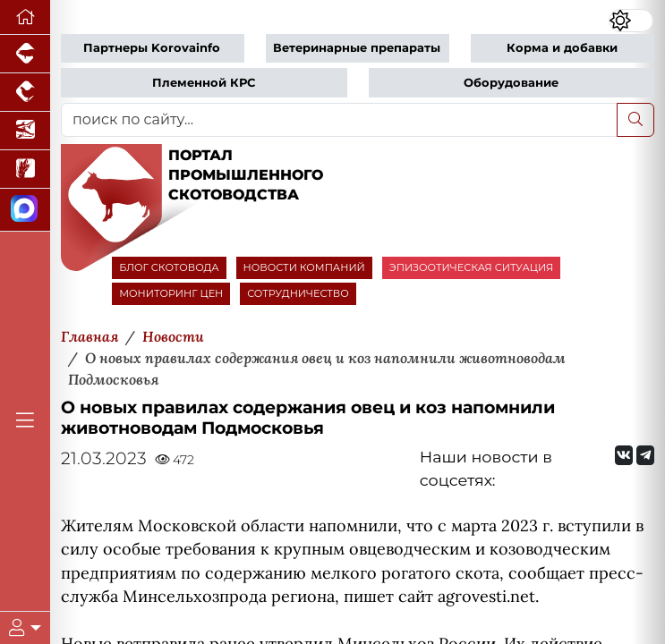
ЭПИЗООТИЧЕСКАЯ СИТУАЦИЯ (471, 267)
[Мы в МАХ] (25, 210)
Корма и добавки (562, 48)
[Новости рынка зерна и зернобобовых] (25, 169)
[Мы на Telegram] (645, 455)
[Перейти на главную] (25, 17)
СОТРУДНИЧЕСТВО (298, 293)
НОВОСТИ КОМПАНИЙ (304, 267)
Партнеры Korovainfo (152, 48)
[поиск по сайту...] (339, 120)
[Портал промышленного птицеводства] (25, 93)
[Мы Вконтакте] (624, 455)
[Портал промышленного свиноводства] (25, 54)
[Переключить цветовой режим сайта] (631, 20)
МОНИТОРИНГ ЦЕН (171, 293)
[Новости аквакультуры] (25, 131)
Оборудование (511, 83)
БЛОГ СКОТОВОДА (169, 267)
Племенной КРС (204, 83)
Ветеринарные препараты (357, 48)
